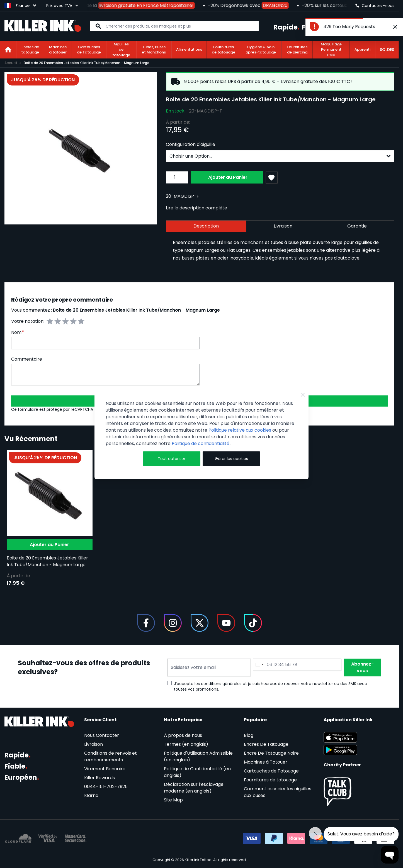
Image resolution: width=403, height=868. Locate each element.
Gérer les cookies (231, 459)
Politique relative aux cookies (240, 430)
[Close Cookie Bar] (303, 395)
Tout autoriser (172, 459)
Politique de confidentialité (201, 443)
